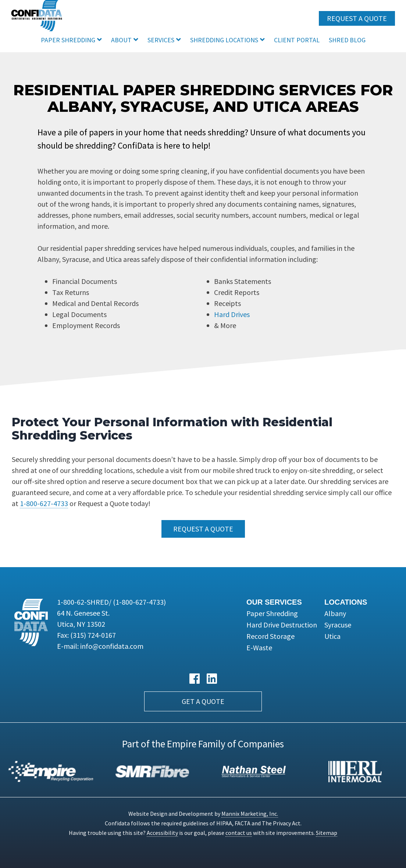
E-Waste (259, 648)
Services (161, 40)
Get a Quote (203, 701)
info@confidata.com (112, 646)
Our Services (274, 602)
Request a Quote (357, 18)
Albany (335, 613)
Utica (332, 636)
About (121, 40)
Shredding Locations (224, 40)
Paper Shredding (68, 40)
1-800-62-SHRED (111, 602)
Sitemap (327, 833)
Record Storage (270, 636)
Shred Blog (347, 40)
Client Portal (297, 40)
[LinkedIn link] (212, 679)
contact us (239, 833)
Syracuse (338, 625)
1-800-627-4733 (44, 503)
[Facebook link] (195, 679)
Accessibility (162, 833)
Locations (346, 602)
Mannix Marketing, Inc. (250, 814)
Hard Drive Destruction (282, 625)
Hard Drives (232, 314)
